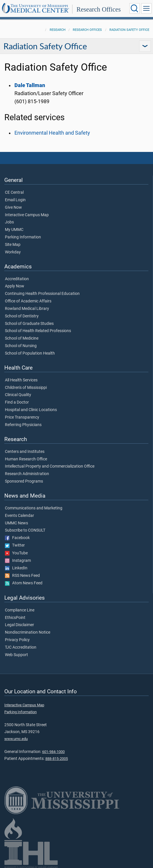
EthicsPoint (15, 618)
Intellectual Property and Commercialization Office (50, 466)
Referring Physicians (23, 425)
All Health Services (21, 380)
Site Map (13, 245)
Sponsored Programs (24, 481)
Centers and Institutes (25, 452)
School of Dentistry (22, 316)
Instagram (18, 561)
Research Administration (27, 474)
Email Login (15, 200)
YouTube (16, 553)
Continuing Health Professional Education (42, 294)
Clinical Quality (18, 395)
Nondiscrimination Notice (28, 632)
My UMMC (14, 230)
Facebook (17, 538)
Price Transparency (22, 417)
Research (58, 30)
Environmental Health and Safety (52, 133)
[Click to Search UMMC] (135, 8)
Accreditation (17, 279)
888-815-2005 (57, 759)
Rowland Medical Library (27, 309)
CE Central (14, 193)
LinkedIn (16, 568)
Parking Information (23, 237)
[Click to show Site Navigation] (146, 8)
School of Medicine (22, 338)
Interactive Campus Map (27, 215)
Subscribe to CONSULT (25, 530)
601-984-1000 (53, 752)
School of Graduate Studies (29, 324)
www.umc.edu (16, 739)
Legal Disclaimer (19, 625)
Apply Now (15, 286)
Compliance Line (20, 610)
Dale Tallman (30, 85)
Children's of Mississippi (26, 388)
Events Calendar (19, 516)
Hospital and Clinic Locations (31, 410)
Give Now (13, 208)
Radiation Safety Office (129, 30)
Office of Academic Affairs (28, 301)
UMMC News (16, 523)
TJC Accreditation (21, 647)
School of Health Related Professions (38, 331)
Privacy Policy (17, 640)
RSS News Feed (22, 576)
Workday (13, 252)
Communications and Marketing (34, 508)
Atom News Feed (24, 583)
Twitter (15, 545)
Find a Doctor (17, 402)
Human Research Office (26, 459)
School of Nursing (21, 346)
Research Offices (99, 9)
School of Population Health (30, 353)
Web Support (16, 655)
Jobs (9, 222)
